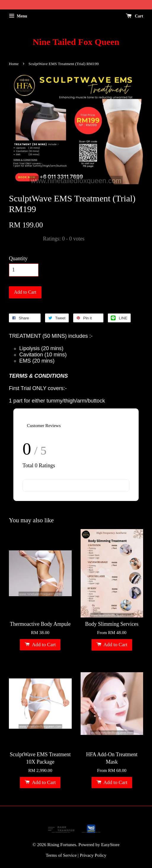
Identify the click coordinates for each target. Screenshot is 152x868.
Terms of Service (61, 855)
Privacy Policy (93, 855)
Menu (18, 16)
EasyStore (110, 844)
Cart (135, 16)
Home (14, 64)
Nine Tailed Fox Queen (76, 42)
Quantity (18, 258)
